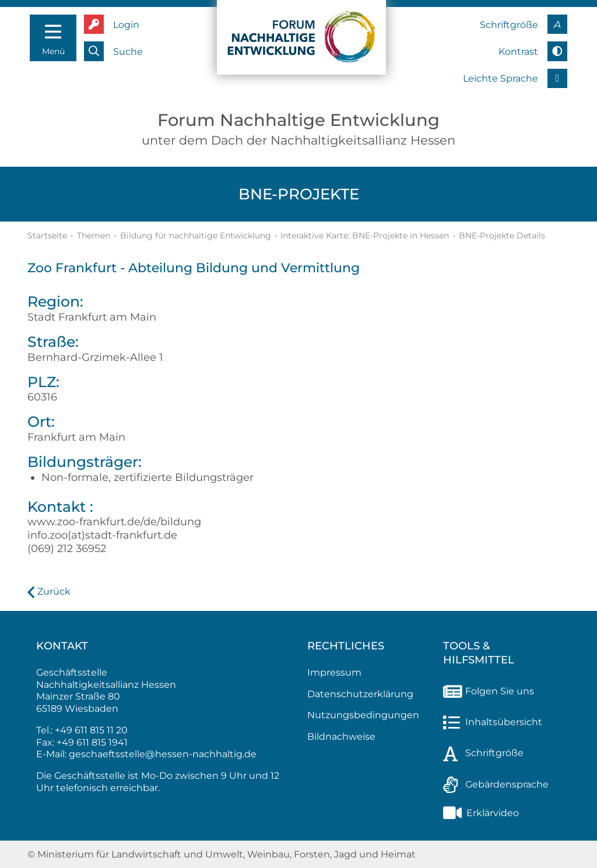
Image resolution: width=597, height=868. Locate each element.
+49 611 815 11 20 (91, 730)
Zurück (54, 591)
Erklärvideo (481, 813)
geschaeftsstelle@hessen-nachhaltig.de (163, 754)
